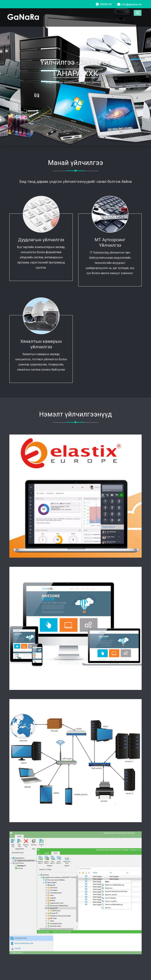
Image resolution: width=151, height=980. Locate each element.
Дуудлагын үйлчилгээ (41, 240)
